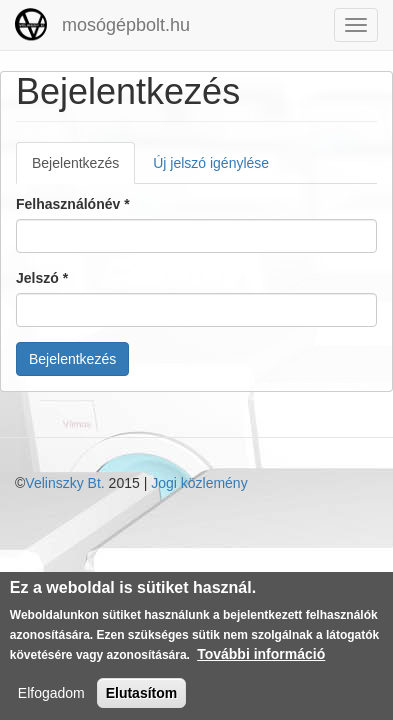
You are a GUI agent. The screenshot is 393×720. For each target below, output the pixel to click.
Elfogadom (51, 698)
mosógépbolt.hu (126, 25)
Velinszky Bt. (64, 483)
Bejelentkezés (83, 168)
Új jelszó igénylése (211, 163)
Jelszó (42, 278)
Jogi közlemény (199, 483)
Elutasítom (142, 698)
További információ (261, 659)
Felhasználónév (73, 204)
